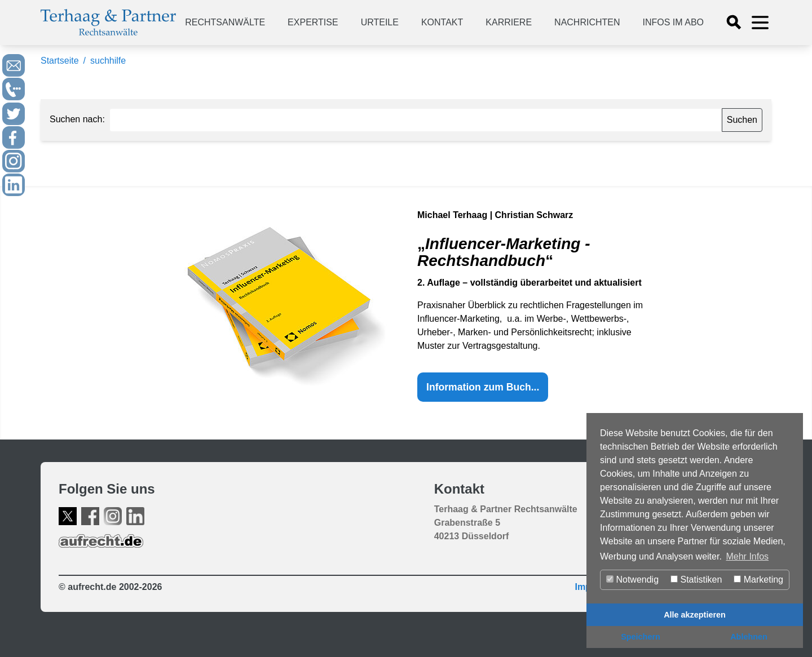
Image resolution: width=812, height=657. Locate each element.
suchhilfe (108, 61)
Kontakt (442, 22)
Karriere (509, 22)
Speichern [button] (641, 637)
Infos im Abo (673, 22)
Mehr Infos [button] (747, 556)
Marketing (758, 580)
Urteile (380, 22)
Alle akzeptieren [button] (695, 615)
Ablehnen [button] (749, 637)
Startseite (60, 61)
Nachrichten (587, 22)
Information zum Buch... (483, 387)
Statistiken (696, 580)
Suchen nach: (77, 119)
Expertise (313, 22)
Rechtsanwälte (225, 22)
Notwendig (632, 580)
